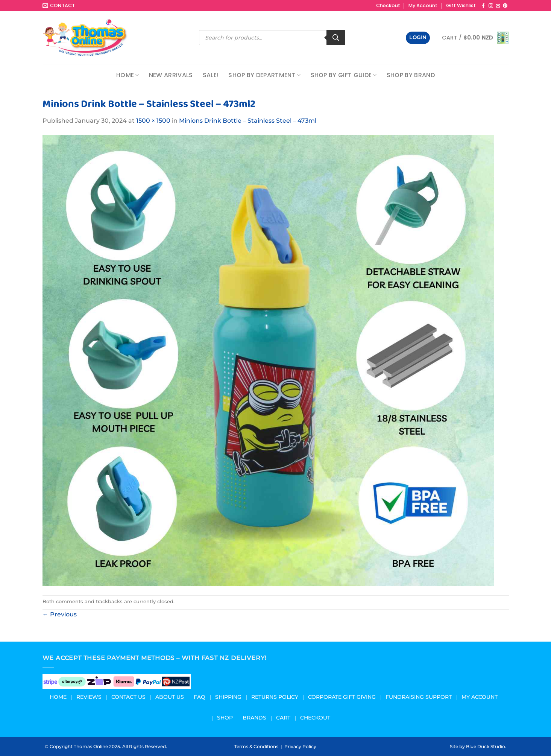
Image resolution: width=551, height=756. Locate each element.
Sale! (211, 75)
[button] (418, 38)
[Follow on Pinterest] (505, 6)
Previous (60, 614)
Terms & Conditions (256, 746)
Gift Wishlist (461, 5)
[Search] (336, 38)
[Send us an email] (498, 6)
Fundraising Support (419, 697)
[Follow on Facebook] (483, 6)
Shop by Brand (411, 75)
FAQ (200, 697)
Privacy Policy (300, 746)
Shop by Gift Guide (344, 75)
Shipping (228, 697)
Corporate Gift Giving (342, 697)
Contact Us (128, 697)
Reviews (89, 697)
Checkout (388, 5)
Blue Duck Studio (486, 746)
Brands (254, 718)
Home (128, 75)
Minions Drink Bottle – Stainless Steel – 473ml (248, 121)
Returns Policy (275, 697)
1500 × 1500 (153, 121)
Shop (225, 718)
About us (170, 697)
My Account (423, 5)
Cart (283, 718)
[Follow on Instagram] (491, 6)
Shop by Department (264, 75)
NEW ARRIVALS (171, 75)
